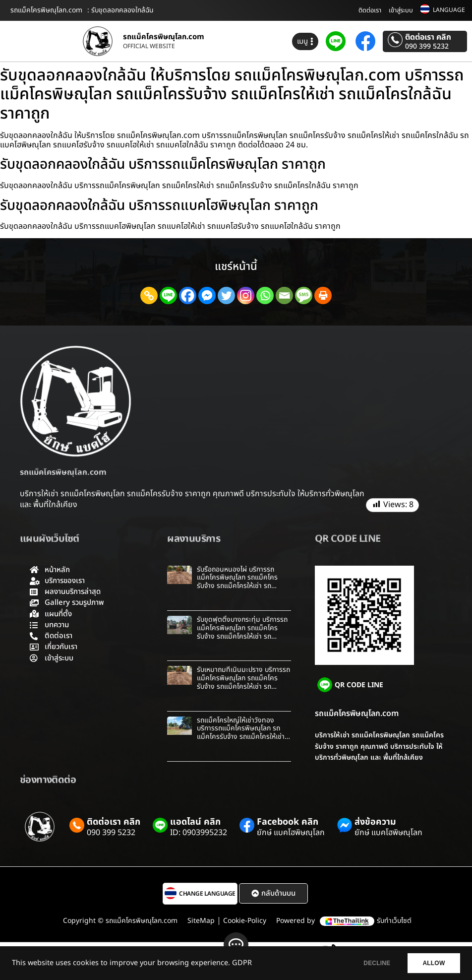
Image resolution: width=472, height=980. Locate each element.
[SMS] (304, 295)
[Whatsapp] (265, 295)
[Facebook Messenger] (207, 295)
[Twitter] (226, 295)
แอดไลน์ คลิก (195, 822)
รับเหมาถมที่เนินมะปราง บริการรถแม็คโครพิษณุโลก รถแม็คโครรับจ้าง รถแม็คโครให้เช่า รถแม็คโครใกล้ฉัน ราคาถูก (243, 682)
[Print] (323, 295)
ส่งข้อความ (375, 822)
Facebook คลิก (288, 822)
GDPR (242, 963)
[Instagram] (246, 295)
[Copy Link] (149, 295)
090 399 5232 (427, 47)
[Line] (168, 295)
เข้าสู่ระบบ (401, 10)
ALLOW (432, 963)
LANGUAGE (449, 10)
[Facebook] (188, 295)
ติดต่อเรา (370, 10)
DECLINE (370, 963)
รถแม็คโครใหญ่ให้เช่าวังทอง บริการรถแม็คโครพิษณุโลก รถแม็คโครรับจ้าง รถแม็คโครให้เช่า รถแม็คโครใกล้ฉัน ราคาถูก (241, 733)
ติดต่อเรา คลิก (428, 37)
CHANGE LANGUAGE (207, 894)
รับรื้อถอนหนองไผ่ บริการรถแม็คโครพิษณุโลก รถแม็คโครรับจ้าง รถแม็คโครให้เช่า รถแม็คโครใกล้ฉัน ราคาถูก (237, 582)
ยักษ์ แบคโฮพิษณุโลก (291, 833)
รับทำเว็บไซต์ (394, 921)
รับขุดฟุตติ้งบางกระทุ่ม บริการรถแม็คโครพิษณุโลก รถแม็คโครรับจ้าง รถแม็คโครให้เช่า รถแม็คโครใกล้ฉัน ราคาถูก (242, 632)
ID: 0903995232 (199, 833)
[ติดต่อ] (236, 945)
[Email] (284, 295)
